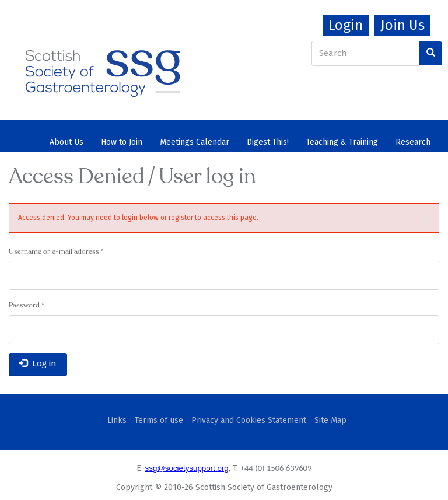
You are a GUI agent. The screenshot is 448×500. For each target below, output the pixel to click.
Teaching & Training (342, 142)
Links (117, 420)
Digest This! (268, 142)
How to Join (122, 142)
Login (346, 25)
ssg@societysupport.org (187, 468)
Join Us (402, 25)
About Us (66, 142)
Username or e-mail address (56, 252)
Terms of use (159, 420)
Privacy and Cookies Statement (249, 420)
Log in (38, 363)
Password (27, 306)
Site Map (330, 420)
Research (413, 142)
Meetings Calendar (195, 142)
